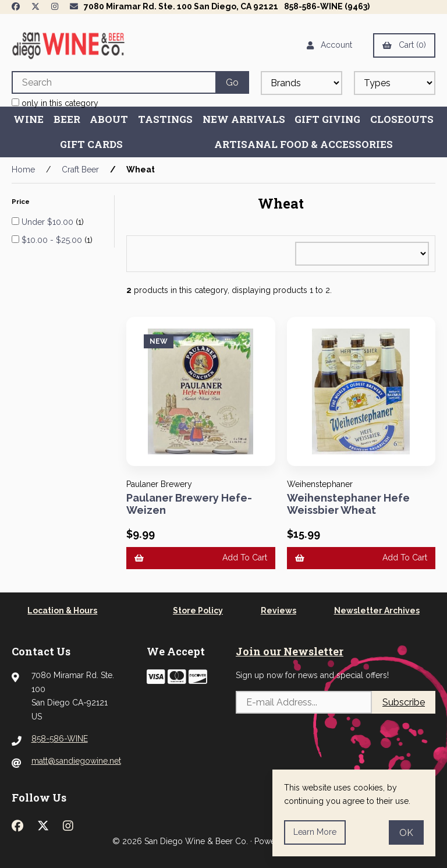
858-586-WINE (60, 739)
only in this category (55, 103)
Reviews (279, 611)
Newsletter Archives (377, 611)
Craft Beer (80, 170)
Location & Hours (62, 611)
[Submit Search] (232, 82)
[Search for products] (113, 82)
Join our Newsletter (290, 651)
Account (329, 45)
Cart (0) (404, 45)
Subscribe (404, 702)
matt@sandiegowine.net (76, 761)
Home (23, 170)
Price (22, 202)
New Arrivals (244, 119)
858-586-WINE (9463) (327, 6)
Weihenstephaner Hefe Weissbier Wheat (348, 504)
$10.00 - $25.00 (53, 240)
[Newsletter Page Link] (74, 6)
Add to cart (201, 558)
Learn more (315, 832)
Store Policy (198, 611)
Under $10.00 (49, 222)
